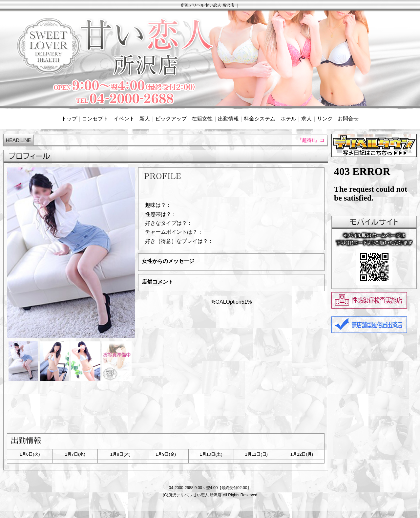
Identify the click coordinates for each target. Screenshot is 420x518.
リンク (325, 119)
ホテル (288, 119)
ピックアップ (171, 119)
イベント (124, 119)
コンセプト (95, 119)
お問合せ (348, 119)
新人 (145, 119)
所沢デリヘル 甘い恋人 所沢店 (195, 495)
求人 (306, 119)
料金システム (260, 119)
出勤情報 (228, 119)
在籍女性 (202, 119)
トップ (69, 119)
